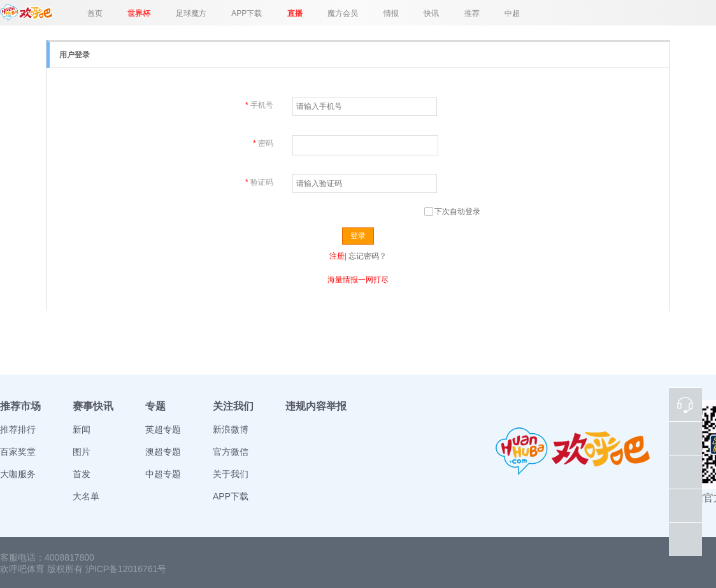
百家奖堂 (18, 452)
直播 (295, 13)
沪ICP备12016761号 (126, 569)
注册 (337, 256)
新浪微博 (231, 429)
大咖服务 (18, 474)
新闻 (82, 429)
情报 (391, 13)
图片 (82, 452)
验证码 (259, 182)
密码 (263, 143)
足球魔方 (191, 13)
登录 (358, 236)
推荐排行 (18, 429)
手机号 (259, 105)
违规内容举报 (316, 406)
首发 (82, 474)
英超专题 (163, 429)
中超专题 (163, 474)
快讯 (431, 13)
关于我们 (231, 474)
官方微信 (231, 452)
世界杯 (139, 13)
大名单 (86, 496)
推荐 (472, 13)
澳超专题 (163, 452)
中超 (512, 13)
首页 (95, 13)
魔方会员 (343, 13)
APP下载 (247, 13)
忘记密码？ (368, 256)
